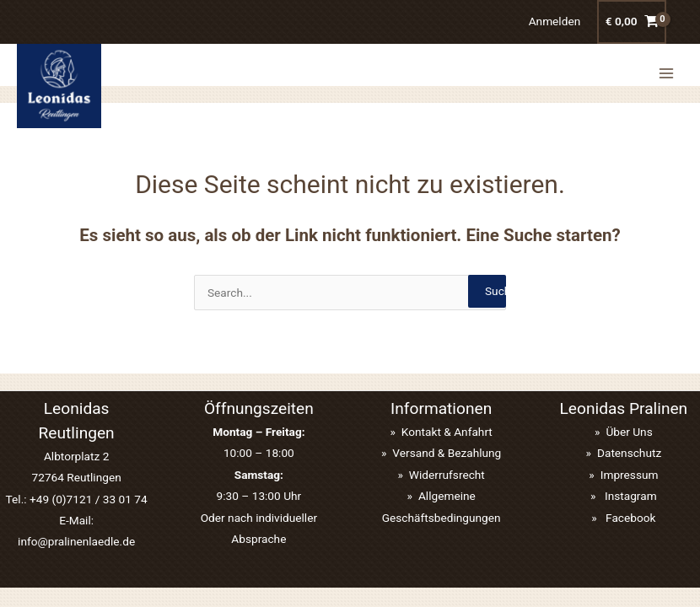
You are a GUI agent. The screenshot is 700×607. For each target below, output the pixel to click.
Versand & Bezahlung (447, 453)
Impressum (630, 475)
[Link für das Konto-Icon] (555, 21)
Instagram (630, 496)
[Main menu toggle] (667, 67)
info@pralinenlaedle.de (76, 541)
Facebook (630, 518)
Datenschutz (629, 453)
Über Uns (629, 432)
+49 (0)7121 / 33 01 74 (89, 499)
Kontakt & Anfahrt (447, 432)
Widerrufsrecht (447, 475)
